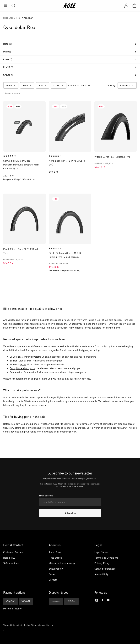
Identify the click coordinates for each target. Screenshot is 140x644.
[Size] (43, 85)
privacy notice (77, 486)
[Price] (27, 85)
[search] (12, 6)
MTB (70, 52)
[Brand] (11, 85)
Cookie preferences (105, 569)
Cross (70, 59)
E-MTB (70, 67)
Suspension (16, 372)
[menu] (6, 6)
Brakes (14, 361)
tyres (23, 364)
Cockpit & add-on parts (22, 368)
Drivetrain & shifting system (25, 357)
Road (70, 44)
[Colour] (59, 85)
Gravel (70, 75)
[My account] (126, 6)
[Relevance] (127, 85)
